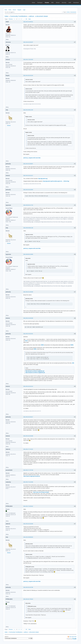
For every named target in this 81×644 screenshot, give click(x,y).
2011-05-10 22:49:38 (28, 436)
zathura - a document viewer (38, 16)
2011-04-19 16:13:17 (28, 176)
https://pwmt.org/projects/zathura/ (32, 476)
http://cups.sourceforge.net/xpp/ (41, 492)
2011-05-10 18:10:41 (28, 334)
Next (30, 19)
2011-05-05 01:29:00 (28, 254)
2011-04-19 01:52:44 (28, 76)
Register (19, 10)
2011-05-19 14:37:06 (28, 587)
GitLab (58, 3)
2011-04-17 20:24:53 (28, 60)
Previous (11, 19)
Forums (47, 3)
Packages (40, 3)
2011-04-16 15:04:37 (28, 42)
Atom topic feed (73, 637)
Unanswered (73, 12)
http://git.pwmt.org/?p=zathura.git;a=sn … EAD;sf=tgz (56, 181)
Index (6, 10)
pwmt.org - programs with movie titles (32, 158)
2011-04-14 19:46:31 (28, 22)
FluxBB (74, 639)
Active (68, 12)
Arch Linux (9, 2)
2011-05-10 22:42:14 (28, 386)
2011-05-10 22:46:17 (28, 417)
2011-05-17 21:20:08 (28, 482)
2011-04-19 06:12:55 (28, 110)
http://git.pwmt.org (43, 179)
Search (14, 10)
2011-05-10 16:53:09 (28, 318)
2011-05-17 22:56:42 (28, 506)
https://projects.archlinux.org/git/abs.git (35, 372)
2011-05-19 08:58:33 (28, 537)
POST (26, 341)
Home (33, 3)
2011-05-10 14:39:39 (28, 292)
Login (24, 10)
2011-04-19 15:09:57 (28, 164)
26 (26, 19)
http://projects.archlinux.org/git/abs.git (35, 371)
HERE (42, 345)
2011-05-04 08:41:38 (28, 228)
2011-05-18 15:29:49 (28, 524)
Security (64, 3)
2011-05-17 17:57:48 (28, 470)
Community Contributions (19, 16)
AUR (70, 3)
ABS (73, 363)
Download (76, 3)
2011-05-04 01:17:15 (28, 205)
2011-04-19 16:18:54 (28, 190)
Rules (10, 10)
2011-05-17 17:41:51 (28, 449)
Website (9, 126)
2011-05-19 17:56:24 (28, 599)
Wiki (52, 3)
